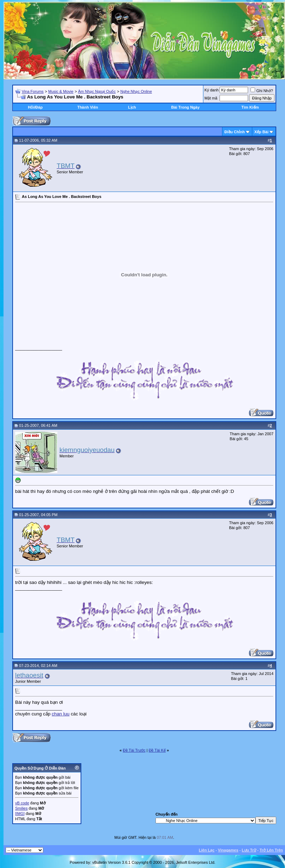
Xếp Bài (261, 132)
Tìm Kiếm (250, 107)
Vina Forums (33, 91)
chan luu (61, 714)
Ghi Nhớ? (262, 91)
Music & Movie (61, 91)
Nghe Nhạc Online (136, 91)
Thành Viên (88, 107)
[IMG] (20, 814)
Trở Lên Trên (271, 850)
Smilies (21, 808)
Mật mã (211, 98)
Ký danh (211, 90)
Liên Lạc (207, 850)
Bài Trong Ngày (186, 107)
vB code (22, 803)
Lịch (132, 107)
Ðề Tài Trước (134, 750)
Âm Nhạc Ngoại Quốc (97, 91)
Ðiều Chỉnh (235, 132)
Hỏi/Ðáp (35, 107)
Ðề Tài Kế (157, 750)
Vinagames (228, 850)
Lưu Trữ (249, 850)
